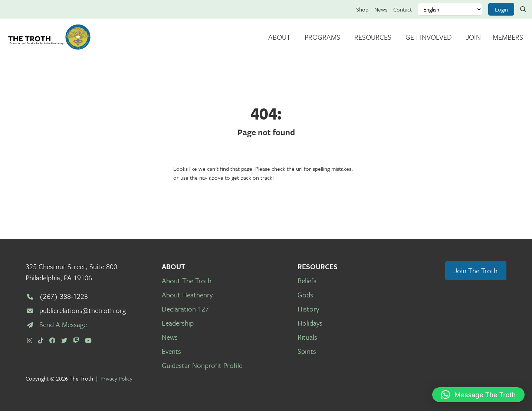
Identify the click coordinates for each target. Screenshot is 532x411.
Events (171, 351)
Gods (305, 295)
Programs (322, 37)
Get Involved (429, 37)
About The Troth (187, 280)
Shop (362, 9)
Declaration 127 (185, 309)
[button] (478, 395)
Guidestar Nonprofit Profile (202, 365)
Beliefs (307, 280)
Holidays (310, 323)
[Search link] (523, 9)
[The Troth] (49, 37)
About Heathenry (187, 295)
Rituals (307, 337)
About (279, 37)
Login (501, 9)
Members (508, 37)
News (381, 9)
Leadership (178, 323)
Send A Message (63, 324)
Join (473, 37)
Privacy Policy (116, 378)
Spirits (307, 351)
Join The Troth (476, 270)
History (308, 309)
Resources (373, 37)
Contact (403, 9)
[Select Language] (450, 9)
